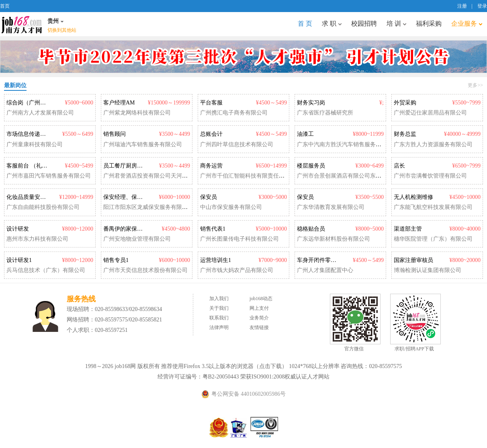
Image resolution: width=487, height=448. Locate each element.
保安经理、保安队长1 (130, 197)
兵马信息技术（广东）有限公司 (46, 270)
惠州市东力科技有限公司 (37, 239)
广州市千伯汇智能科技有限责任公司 (245, 176)
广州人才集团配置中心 (325, 270)
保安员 (209, 197)
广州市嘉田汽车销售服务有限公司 (49, 176)
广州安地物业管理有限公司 (137, 239)
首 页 (305, 24)
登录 (482, 6)
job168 (22, 24)
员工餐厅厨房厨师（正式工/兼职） (146, 166)
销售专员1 (116, 260)
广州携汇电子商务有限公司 (234, 113)
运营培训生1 (216, 260)
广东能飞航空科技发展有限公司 (433, 207)
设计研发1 (19, 260)
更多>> (475, 85)
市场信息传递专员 (29, 134)
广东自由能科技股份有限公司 (43, 207)
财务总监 (405, 134)
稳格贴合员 (311, 229)
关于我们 (219, 308)
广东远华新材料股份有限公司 (334, 239)
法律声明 (219, 327)
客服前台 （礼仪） (30, 166)
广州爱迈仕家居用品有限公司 (430, 113)
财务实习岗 (311, 103)
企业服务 (467, 24)
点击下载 (270, 366)
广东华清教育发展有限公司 (331, 207)
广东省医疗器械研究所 (325, 113)
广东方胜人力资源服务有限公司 (433, 144)
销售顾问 (115, 134)
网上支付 (259, 308)
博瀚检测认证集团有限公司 (428, 270)
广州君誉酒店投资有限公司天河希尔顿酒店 (157, 176)
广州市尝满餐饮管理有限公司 (430, 176)
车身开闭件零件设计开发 (328, 260)
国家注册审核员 (413, 260)
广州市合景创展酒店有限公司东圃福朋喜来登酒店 (359, 176)
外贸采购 (405, 103)
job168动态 (261, 299)
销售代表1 (213, 229)
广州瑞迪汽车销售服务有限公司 (143, 144)
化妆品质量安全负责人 (35, 197)
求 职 (332, 24)
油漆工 (305, 134)
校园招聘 (364, 24)
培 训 (396, 24)
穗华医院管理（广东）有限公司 (433, 239)
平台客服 (211, 103)
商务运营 (211, 166)
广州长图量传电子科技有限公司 (239, 239)
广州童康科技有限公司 (35, 144)
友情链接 (259, 327)
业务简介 (259, 318)
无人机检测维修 (413, 197)
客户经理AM (119, 103)
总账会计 (211, 134)
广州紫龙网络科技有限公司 (137, 113)
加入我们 (219, 299)
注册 (462, 6)
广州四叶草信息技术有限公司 (237, 144)
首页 (5, 6)
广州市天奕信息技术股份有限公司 (145, 270)
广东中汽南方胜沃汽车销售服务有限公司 (348, 144)
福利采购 (429, 24)
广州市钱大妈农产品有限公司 (237, 270)
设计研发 (18, 229)
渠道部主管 (408, 229)
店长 (399, 166)
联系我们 (219, 318)
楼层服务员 (311, 166)
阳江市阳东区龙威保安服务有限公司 (148, 207)
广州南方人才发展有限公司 (40, 113)
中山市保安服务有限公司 (231, 207)
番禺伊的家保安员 (126, 229)
